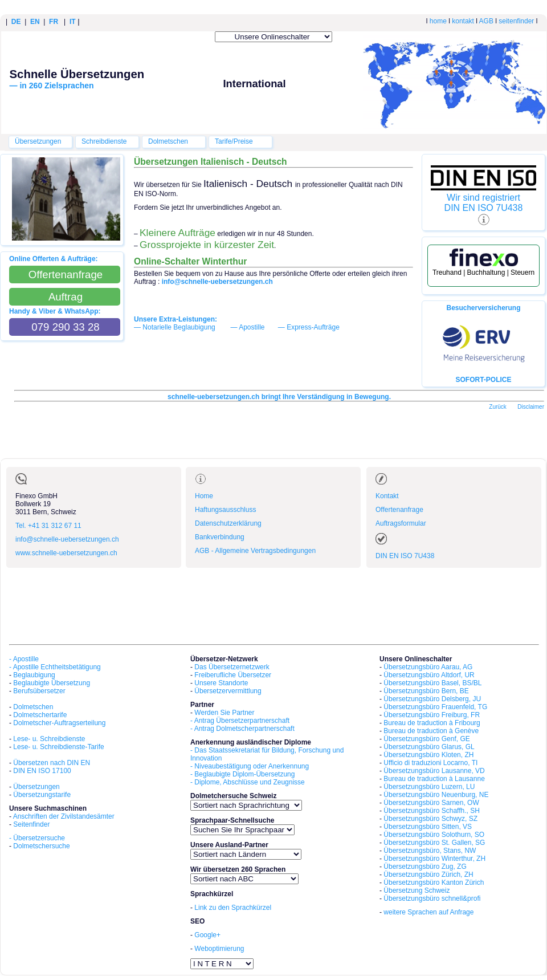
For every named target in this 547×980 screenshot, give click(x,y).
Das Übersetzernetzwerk (232, 667)
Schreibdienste (104, 141)
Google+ (207, 935)
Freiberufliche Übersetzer (233, 675)
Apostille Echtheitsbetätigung (57, 667)
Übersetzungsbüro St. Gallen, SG (434, 843)
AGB (486, 21)
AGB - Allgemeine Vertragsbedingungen (255, 551)
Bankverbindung (220, 537)
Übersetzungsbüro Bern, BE (426, 691)
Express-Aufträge (313, 327)
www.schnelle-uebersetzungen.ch (66, 553)
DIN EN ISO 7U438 (484, 208)
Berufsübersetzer (39, 691)
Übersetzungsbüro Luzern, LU (429, 787)
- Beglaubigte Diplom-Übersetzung (242, 774)
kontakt (463, 21)
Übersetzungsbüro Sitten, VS (428, 827)
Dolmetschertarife (40, 715)
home (438, 21)
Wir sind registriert (483, 198)
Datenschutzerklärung (228, 523)
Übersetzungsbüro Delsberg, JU (432, 699)
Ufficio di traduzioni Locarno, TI (430, 763)
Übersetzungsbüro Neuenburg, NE (436, 795)
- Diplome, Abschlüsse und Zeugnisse (248, 782)
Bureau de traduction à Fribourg (432, 723)
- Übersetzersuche (37, 838)
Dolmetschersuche (41, 846)
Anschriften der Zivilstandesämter (64, 816)
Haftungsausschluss (225, 510)
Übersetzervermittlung (228, 691)
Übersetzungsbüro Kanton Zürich (434, 883)
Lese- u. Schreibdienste (49, 739)
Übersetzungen (38, 141)
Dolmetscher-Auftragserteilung (59, 723)
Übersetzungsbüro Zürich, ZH (428, 875)
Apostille (252, 327)
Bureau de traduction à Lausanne (434, 779)
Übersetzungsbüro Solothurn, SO (434, 835)
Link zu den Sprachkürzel (233, 908)
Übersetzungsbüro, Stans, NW (430, 851)
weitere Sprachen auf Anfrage (428, 912)
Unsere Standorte (221, 683)
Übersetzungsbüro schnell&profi (432, 898)
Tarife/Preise (234, 141)
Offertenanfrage (399, 510)
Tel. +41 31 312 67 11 (48, 526)
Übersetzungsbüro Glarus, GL (429, 747)
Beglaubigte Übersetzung (52, 683)
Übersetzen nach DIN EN (52, 763)
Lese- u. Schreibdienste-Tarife (58, 747)
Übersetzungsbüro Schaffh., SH (432, 811)
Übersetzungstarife (42, 795)
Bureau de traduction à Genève (431, 731)
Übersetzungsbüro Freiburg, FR (432, 715)
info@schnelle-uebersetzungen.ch (67, 539)
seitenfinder (516, 21)
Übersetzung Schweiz (417, 890)
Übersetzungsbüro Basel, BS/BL (432, 683)
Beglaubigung (34, 675)
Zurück (498, 407)
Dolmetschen (168, 141)
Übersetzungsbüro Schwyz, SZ (430, 819)
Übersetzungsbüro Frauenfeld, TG (435, 707)
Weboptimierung (219, 949)
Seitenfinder (31, 824)
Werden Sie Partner (224, 713)
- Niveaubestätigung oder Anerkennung (250, 766)
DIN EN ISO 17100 (42, 771)
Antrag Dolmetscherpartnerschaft (244, 729)
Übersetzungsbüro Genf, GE (426, 739)
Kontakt (387, 496)
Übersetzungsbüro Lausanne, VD (434, 771)
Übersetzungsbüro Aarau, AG (428, 667)
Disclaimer (531, 407)
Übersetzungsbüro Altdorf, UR (429, 675)
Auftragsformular (401, 523)
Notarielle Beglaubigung (179, 327)
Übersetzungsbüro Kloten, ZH (428, 755)
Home (204, 496)
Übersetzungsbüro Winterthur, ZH (434, 859)
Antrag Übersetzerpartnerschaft (242, 721)
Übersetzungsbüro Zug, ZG (425, 867)
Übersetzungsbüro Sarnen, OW (431, 803)
